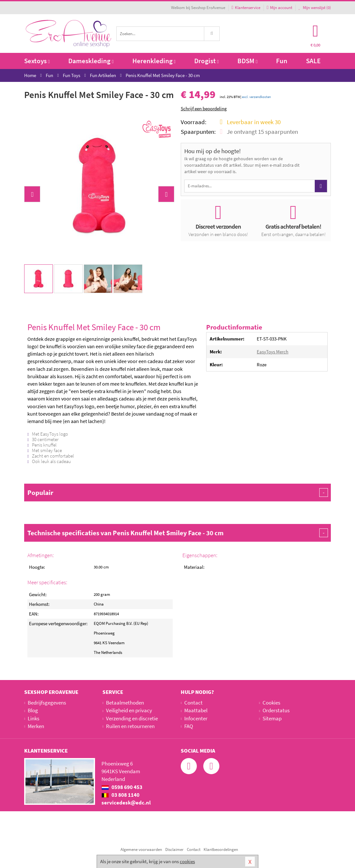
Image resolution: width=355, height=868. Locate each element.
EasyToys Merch (273, 352)
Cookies (271, 703)
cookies (187, 861)
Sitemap (272, 718)
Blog (33, 710)
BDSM (247, 61)
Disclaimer (174, 849)
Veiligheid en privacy (129, 710)
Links (34, 718)
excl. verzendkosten (256, 97)
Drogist (206, 61)
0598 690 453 (122, 787)
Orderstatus (276, 710)
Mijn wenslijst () (315, 8)
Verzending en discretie (132, 718)
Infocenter (196, 718)
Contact (193, 703)
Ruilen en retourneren (130, 726)
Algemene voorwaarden (141, 849)
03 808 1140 (120, 795)
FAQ (189, 726)
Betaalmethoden (125, 703)
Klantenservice (246, 8)
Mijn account (279, 8)
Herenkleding (154, 61)
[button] (32, 194)
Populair (177, 493)
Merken (36, 726)
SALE (313, 61)
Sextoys (37, 61)
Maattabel (196, 710)
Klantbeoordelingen (221, 849)
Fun (282, 61)
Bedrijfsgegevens (47, 703)
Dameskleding (91, 61)
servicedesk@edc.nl (126, 803)
